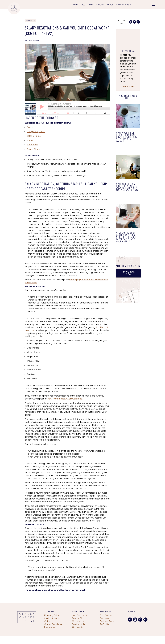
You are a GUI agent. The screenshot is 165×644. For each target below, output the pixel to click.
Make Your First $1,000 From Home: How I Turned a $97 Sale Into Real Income (127, 137)
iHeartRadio (33, 145)
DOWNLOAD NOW (129, 273)
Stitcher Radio (34, 136)
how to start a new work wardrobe (65, 399)
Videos (110, 5)
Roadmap (105, 618)
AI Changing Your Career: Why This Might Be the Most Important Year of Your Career (126, 237)
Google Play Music (36, 132)
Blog (91, 5)
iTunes (30, 127)
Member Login (79, 621)
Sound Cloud (33, 149)
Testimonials (78, 624)
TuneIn (30, 140)
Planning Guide (52, 615)
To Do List (105, 624)
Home (75, 5)
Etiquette (30, 20)
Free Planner (106, 615)
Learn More (128, 86)
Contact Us (78, 627)
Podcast (100, 5)
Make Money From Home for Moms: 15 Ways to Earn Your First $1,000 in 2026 (127, 187)
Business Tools (107, 621)
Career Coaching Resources (53, 626)
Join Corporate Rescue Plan (80, 617)
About (83, 5)
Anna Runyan (33, 41)
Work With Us (122, 5)
